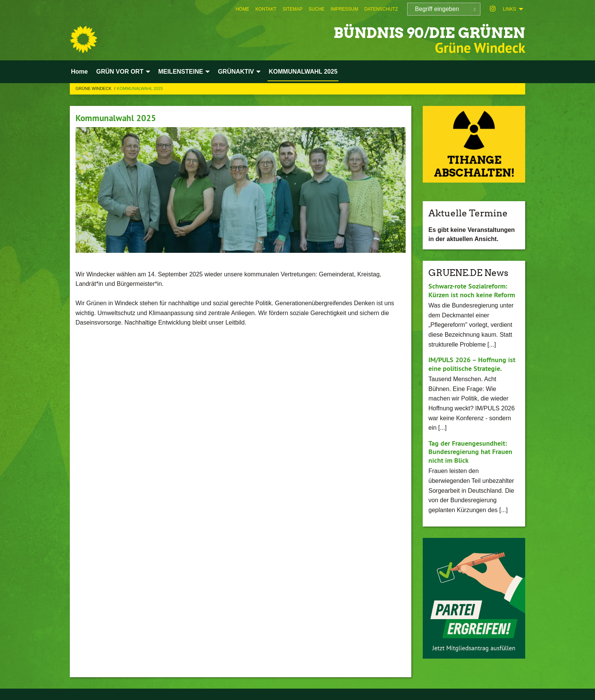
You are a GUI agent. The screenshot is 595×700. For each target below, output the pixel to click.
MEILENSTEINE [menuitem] (181, 72)
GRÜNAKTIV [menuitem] (236, 72)
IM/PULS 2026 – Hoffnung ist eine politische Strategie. (472, 364)
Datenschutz (381, 9)
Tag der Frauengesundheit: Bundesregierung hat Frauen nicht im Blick (470, 452)
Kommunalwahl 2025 (117, 118)
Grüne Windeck (94, 88)
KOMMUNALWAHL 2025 (140, 88)
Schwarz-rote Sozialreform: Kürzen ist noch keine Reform (472, 290)
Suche (316, 9)
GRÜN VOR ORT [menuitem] (120, 72)
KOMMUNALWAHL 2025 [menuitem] (303, 72)
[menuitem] (242, 9)
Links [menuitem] (509, 9)
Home (242, 9)
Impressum (344, 9)
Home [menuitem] (79, 72)
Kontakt (266, 9)
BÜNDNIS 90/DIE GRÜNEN (415, 32)
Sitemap (293, 9)
